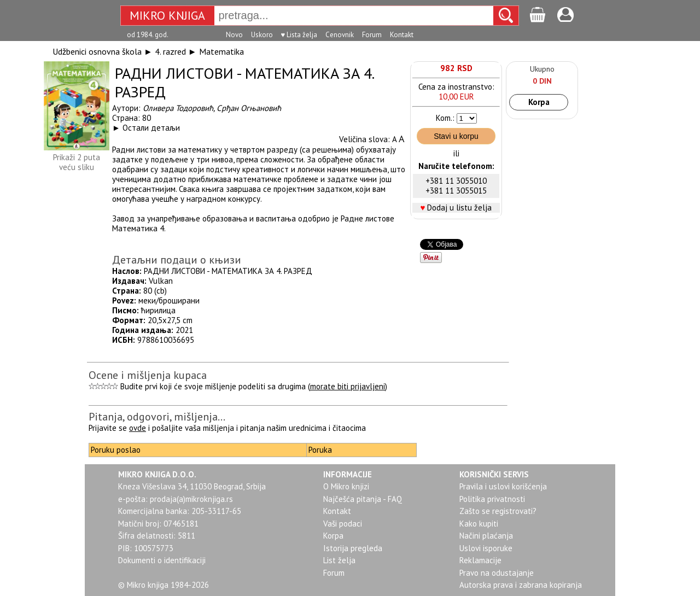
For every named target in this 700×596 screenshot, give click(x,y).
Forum (372, 35)
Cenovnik (340, 35)
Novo (234, 35)
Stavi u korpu (456, 136)
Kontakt (402, 35)
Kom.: (445, 118)
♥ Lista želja (299, 35)
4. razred (170, 51)
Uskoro (262, 35)
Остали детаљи (151, 128)
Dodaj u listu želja (459, 208)
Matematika (221, 51)
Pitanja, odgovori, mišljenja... (157, 417)
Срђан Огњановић (249, 108)
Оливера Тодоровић (178, 108)
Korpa (539, 102)
